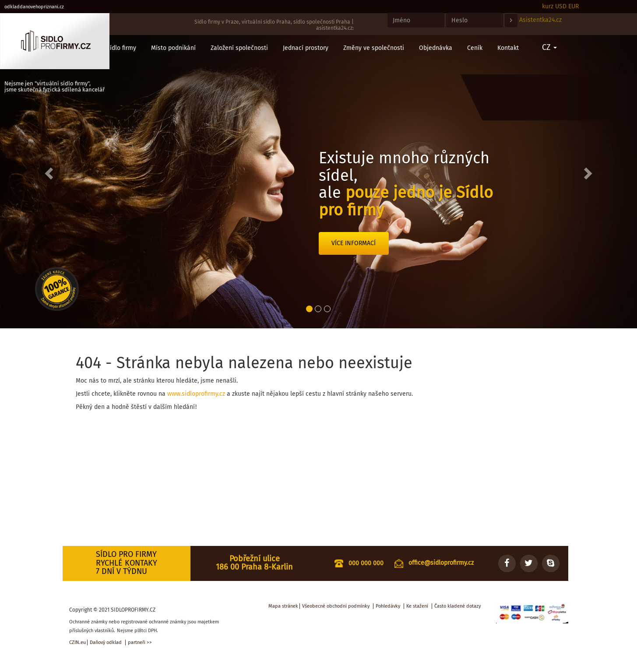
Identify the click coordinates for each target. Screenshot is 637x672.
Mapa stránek (283, 606)
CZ (549, 47)
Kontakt (508, 48)
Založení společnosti (239, 48)
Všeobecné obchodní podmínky (336, 606)
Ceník (475, 48)
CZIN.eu (77, 642)
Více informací (354, 243)
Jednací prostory (306, 48)
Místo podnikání (173, 48)
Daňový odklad (106, 642)
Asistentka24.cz (540, 20)
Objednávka (436, 48)
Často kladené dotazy (458, 606)
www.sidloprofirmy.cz (196, 394)
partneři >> (140, 642)
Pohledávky (388, 606)
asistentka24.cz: (335, 28)
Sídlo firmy (121, 48)
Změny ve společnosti (374, 48)
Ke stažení (417, 606)
